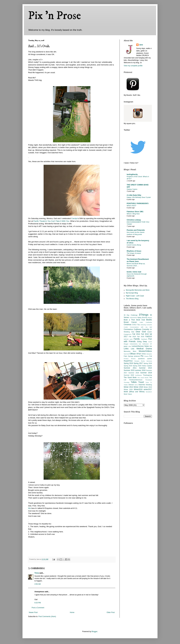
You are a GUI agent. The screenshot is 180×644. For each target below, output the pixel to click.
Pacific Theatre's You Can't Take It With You (51, 221)
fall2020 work (128, 339)
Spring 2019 (128, 366)
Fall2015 (149, 337)
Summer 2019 (146, 373)
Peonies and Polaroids (136, 230)
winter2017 (148, 389)
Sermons (149, 361)
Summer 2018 (134, 373)
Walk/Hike (142, 385)
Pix (142, 356)
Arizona (145, 317)
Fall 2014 (136, 334)
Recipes (137, 361)
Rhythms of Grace (134, 251)
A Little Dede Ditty (134, 195)
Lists (133, 349)
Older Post (111, 612)
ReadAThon (128, 361)
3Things (144, 315)
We (30, 508)
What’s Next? (131, 206)
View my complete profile (133, 66)
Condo (126, 327)
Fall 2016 (145, 334)
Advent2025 (133, 318)
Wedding (149, 385)
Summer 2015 (129, 370)
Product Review (130, 359)
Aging (139, 317)
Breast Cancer (130, 322)
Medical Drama (144, 349)
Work (126, 394)
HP (151, 344)
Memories (127, 351)
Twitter (126, 385)
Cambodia (149, 322)
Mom (135, 351)
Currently (146, 329)
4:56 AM (38, 584)
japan (126, 346)
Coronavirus (128, 329)
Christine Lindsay (134, 220)
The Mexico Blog (132, 299)
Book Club (141, 320)
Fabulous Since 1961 (135, 212)
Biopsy (150, 318)
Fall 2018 (132, 337)
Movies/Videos (145, 351)
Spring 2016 (128, 363)
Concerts (149, 325)
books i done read (134, 272)
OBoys (133, 354)
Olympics (149, 354)
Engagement (128, 334)
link (151, 346)
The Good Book (130, 378)
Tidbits (134, 382)
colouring (143, 325)
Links (126, 349)
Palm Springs (128, 356)
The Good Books (143, 378)
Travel (141, 382)
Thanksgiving (147, 375)
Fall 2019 (141, 337)
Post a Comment (38, 608)
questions (141, 359)
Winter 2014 (128, 387)
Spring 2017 (138, 363)
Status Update (147, 366)
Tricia (37, 573)
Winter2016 (138, 389)
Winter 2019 (148, 387)
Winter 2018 (138, 387)
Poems (147, 356)
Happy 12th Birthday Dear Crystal (139, 197)
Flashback (144, 339)
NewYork (126, 354)
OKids (144, 354)
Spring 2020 (137, 366)
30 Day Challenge (131, 315)
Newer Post (33, 612)
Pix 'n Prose (54, 16)
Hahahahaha (134, 344)
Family (137, 339)
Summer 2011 (130, 368)
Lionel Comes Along (134, 245)
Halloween (145, 344)
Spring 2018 (148, 363)
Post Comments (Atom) (47, 616)
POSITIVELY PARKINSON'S (138, 203)
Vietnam (131, 385)
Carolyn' (75, 218)
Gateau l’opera (132, 189)
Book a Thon (129, 320)
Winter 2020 (128, 389)
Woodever (149, 392)
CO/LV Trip (136, 325)
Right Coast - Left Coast (135, 296)
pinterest (137, 356)
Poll (151, 356)
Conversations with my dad (141, 327)
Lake (130, 346)
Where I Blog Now (133, 214)
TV (151, 382)
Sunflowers (138, 375)
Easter (150, 332)
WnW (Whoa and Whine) (134, 392)
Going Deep (142, 342)
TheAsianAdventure (136, 380)
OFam (139, 354)
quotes (150, 359)
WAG (136, 385)
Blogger (94, 632)
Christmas (128, 325)
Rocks (143, 361)
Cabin (141, 322)
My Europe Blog (132, 293)
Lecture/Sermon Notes (140, 346)
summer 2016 (140, 370)
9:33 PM (38, 603)
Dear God (141, 332)
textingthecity (132, 174)
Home (72, 612)
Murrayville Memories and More (138, 290)
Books (149, 320)
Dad (133, 332)
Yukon (130, 394)
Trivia (147, 382)
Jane (141, 45)
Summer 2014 (145, 368)
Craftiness (138, 329)
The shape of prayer (134, 253)
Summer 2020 (129, 375)
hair (140, 344)
